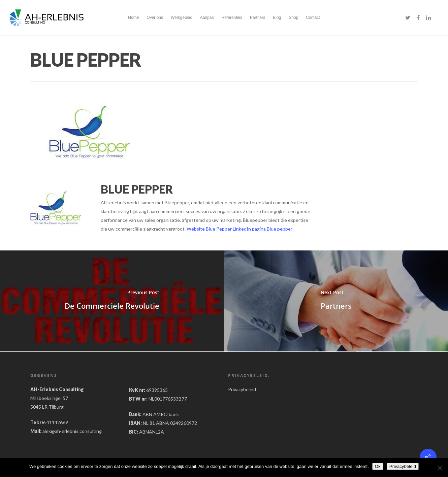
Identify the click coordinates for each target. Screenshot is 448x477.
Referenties (232, 18)
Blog (277, 18)
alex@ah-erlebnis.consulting (72, 431)
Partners (258, 18)
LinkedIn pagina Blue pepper (263, 229)
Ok (378, 466)
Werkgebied (182, 18)
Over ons (155, 18)
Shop (293, 18)
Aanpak (207, 18)
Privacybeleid (242, 389)
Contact (313, 18)
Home (133, 18)
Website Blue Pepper (209, 229)
